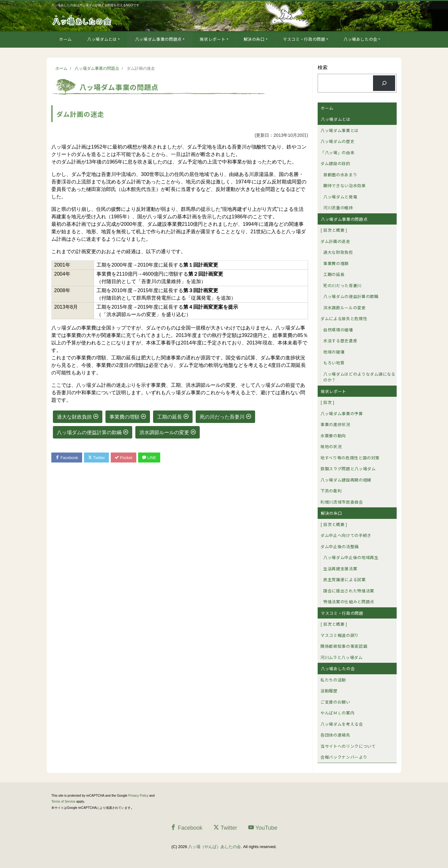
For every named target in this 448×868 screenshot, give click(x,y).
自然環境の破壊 (338, 330)
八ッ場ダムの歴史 (337, 141)
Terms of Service (63, 802)
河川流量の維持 (338, 208)
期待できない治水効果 (345, 185)
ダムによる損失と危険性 (344, 318)
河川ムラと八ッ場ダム (342, 657)
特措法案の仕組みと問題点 (349, 602)
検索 (323, 67)
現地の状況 (331, 446)
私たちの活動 (333, 680)
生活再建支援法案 (340, 569)
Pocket (124, 458)
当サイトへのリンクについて (348, 746)
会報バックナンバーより (344, 757)
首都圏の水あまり (340, 175)
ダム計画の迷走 (335, 241)
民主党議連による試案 (345, 579)
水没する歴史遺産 (340, 341)
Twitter (97, 458)
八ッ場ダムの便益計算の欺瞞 (89, 432)
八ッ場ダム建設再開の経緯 (346, 480)
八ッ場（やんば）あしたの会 (215, 847)
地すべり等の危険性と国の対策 (350, 458)
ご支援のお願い (335, 702)
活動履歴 (329, 691)
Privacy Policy (138, 796)
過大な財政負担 (74, 417)
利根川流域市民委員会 (342, 502)
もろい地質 (334, 363)
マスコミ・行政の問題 (304, 39)
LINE (150, 458)
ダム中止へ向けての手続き (346, 535)
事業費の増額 (124, 417)
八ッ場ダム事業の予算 (342, 413)
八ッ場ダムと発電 (340, 197)
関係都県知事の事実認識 (344, 646)
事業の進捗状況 (335, 424)
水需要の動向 (333, 436)
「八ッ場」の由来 (337, 152)
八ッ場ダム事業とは (340, 130)
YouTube (263, 828)
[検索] (384, 83)
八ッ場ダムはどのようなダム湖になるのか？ (359, 377)
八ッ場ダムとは (102, 39)
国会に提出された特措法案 (349, 591)
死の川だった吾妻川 (222, 417)
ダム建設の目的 (335, 163)
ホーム (65, 39)
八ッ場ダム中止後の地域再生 (351, 557)
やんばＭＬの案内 (337, 713)
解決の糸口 (254, 39)
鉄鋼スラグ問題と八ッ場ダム (348, 469)
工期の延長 (170, 417)
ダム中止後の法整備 (340, 546)
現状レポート (212, 39)
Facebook (67, 458)
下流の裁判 (331, 491)
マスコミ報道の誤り (340, 635)
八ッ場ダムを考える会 (342, 724)
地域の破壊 (334, 352)
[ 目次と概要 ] (334, 230)
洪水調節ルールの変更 (164, 432)
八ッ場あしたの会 (360, 39)
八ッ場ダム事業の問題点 (158, 39)
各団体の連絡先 (335, 735)
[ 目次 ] (327, 402)
